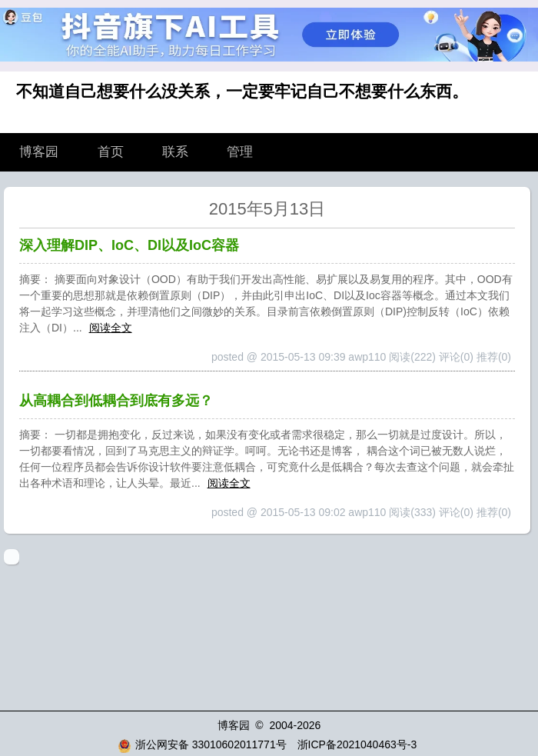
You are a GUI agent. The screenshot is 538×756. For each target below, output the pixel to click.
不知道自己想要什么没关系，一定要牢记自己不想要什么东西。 (242, 91)
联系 (175, 152)
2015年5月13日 (267, 209)
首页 (111, 152)
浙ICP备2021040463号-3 (357, 744)
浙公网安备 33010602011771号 (202, 744)
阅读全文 (111, 328)
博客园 (39, 152)
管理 (240, 152)
